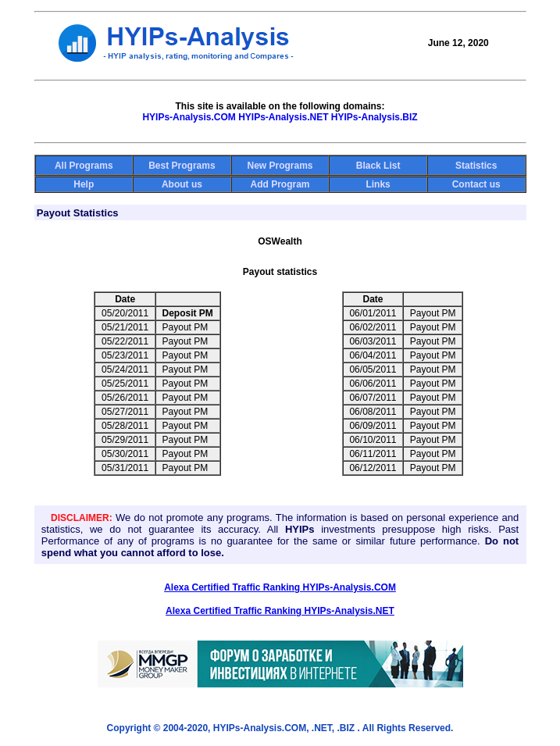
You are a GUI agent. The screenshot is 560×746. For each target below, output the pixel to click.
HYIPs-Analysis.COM (189, 117)
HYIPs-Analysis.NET (283, 117)
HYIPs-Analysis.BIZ (375, 117)
